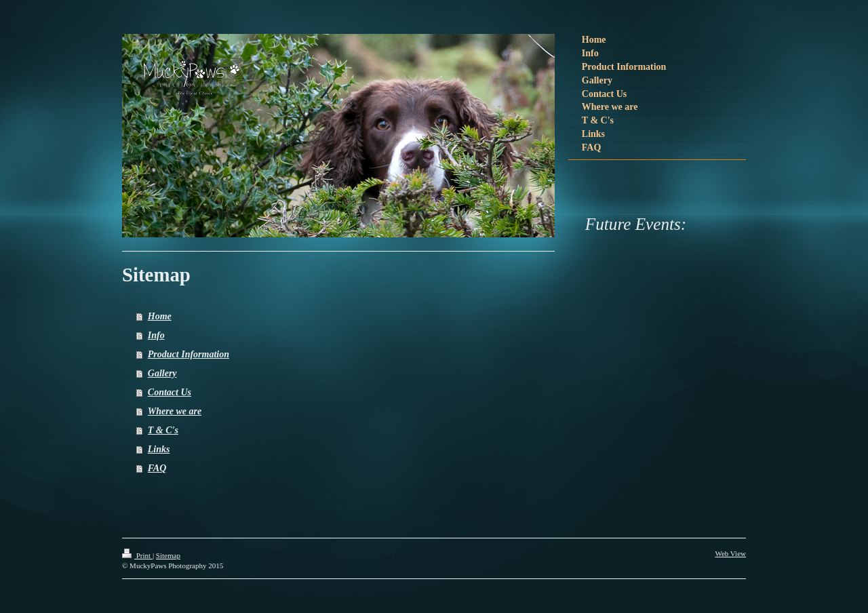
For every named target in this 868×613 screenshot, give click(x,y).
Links (159, 449)
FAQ (157, 468)
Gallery (162, 373)
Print (137, 555)
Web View (730, 553)
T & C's (163, 430)
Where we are (175, 411)
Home (160, 316)
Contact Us (170, 392)
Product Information (189, 354)
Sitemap (168, 555)
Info (156, 335)
